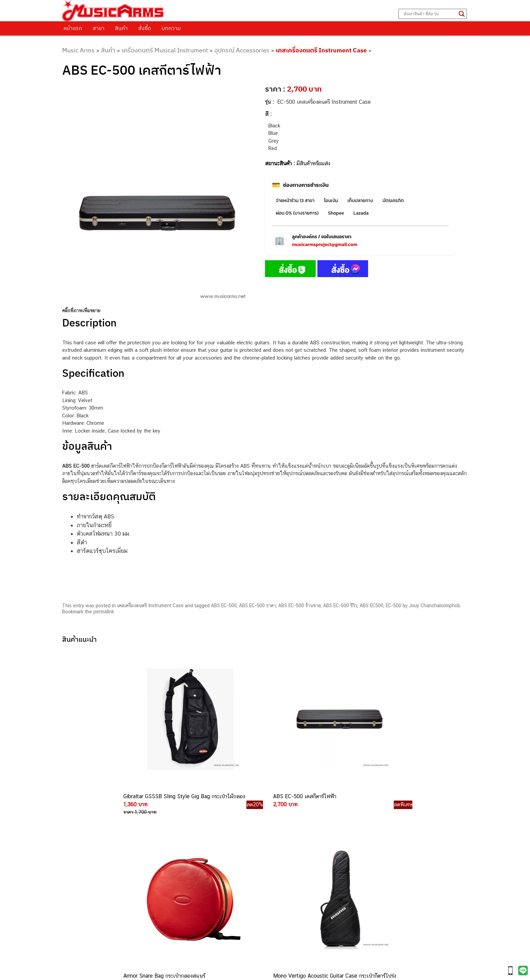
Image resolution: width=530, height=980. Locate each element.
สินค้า (121, 28)
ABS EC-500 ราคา (257, 606)
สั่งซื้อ (145, 28)
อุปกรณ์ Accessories (242, 50)
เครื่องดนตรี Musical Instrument (165, 50)
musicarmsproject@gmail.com (325, 244)
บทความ (171, 28)
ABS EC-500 (224, 606)
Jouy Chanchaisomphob (435, 606)
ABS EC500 (371, 606)
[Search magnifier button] (462, 14)
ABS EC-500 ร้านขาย (299, 606)
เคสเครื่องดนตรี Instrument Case (321, 50)
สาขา (99, 28)
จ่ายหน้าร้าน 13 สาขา (295, 201)
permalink (104, 612)
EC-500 (393, 606)
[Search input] (430, 14)
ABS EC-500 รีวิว (340, 606)
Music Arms (78, 50)
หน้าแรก (73, 28)
